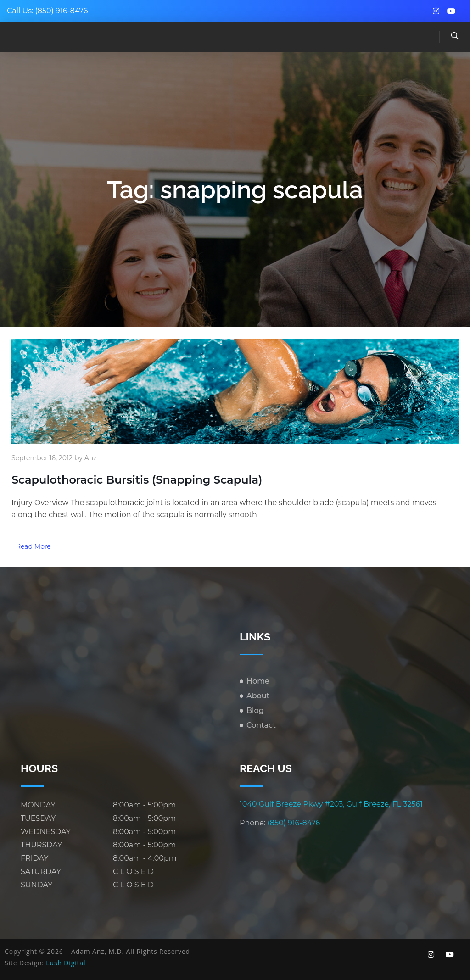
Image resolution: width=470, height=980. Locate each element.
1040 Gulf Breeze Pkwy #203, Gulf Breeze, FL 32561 (331, 804)
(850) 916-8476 (62, 11)
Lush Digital (66, 963)
